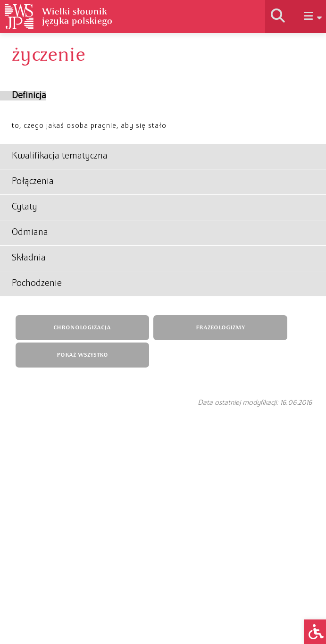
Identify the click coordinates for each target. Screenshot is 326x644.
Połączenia (33, 182)
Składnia (29, 258)
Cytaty (25, 207)
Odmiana (30, 233)
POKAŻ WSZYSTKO (82, 355)
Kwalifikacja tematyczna (60, 156)
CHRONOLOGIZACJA (82, 328)
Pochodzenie (37, 284)
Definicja (29, 96)
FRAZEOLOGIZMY (220, 328)
